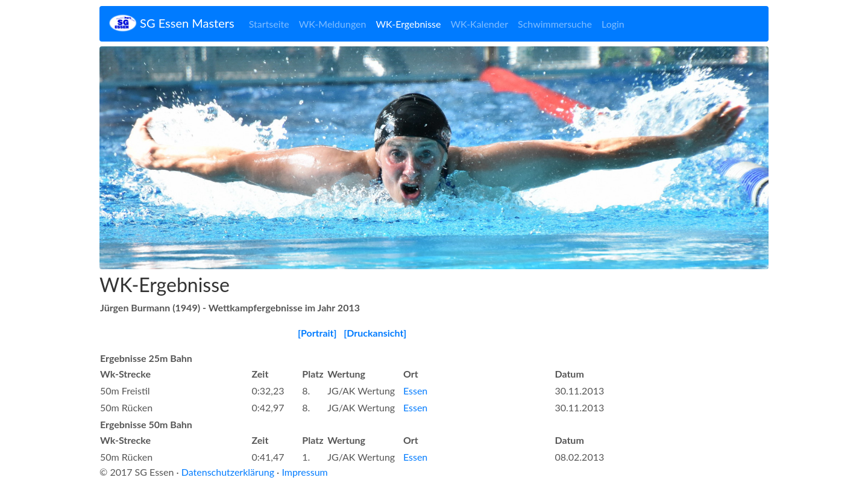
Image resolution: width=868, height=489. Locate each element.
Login (613, 24)
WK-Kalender (479, 24)
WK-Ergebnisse (408, 24)
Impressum (304, 472)
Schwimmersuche (555, 24)
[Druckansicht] (375, 333)
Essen (415, 391)
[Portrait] (317, 333)
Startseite (269, 24)
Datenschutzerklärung (228, 472)
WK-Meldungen (333, 24)
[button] (150, 158)
